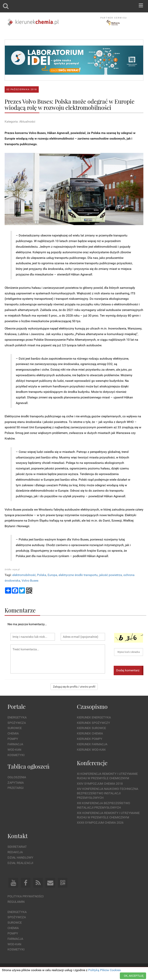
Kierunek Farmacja (92, 744)
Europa (52, 575)
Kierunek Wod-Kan (91, 750)
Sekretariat (17, 847)
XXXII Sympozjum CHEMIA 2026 (100, 823)
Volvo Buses (30, 581)
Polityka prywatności (26, 896)
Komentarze (20, 610)
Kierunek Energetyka (94, 717)
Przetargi (16, 788)
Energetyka (17, 717)
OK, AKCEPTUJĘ (134, 976)
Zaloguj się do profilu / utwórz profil (74, 687)
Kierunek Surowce (91, 728)
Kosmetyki (16, 755)
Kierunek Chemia (90, 733)
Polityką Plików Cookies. (105, 970)
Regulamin (16, 902)
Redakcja (15, 852)
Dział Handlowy (20, 858)
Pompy (13, 739)
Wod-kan (14, 750)
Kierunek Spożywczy (93, 723)
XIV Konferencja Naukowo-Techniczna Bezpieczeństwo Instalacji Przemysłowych (108, 793)
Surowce (15, 728)
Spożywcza (17, 723)
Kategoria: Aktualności (20, 122)
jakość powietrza (111, 575)
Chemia (13, 733)
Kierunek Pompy (90, 739)
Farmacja (15, 744)
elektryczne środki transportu (78, 575)
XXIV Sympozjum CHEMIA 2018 (100, 784)
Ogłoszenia (17, 777)
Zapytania (16, 783)
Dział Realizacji (20, 863)
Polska (42, 575)
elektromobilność (24, 575)
